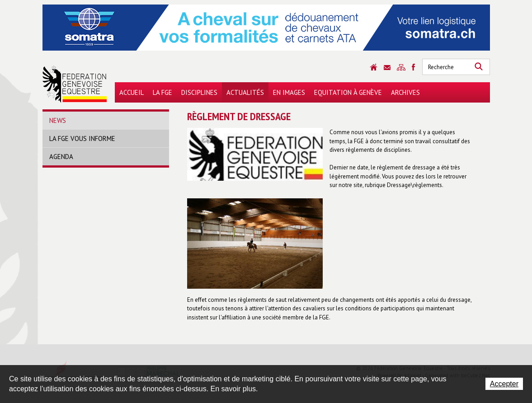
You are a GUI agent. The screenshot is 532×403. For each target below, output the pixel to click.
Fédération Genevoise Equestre (75, 84)
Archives (405, 92)
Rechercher (479, 67)
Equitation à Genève (348, 92)
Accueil (132, 92)
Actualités (245, 92)
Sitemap (401, 67)
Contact (387, 68)
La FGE (162, 92)
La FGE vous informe (82, 138)
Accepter (504, 384)
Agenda (61, 157)
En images (289, 92)
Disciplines (199, 92)
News (58, 120)
